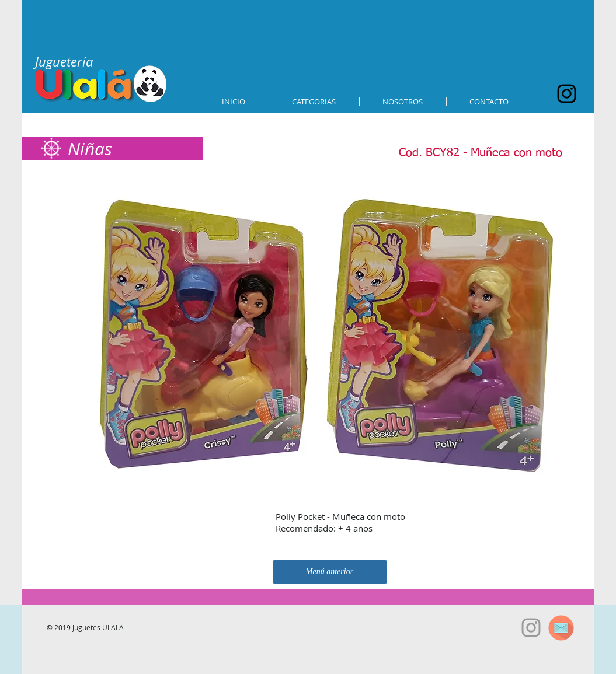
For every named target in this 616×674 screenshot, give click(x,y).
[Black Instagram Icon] (567, 94)
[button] (314, 102)
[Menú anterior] (330, 572)
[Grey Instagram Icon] (531, 628)
